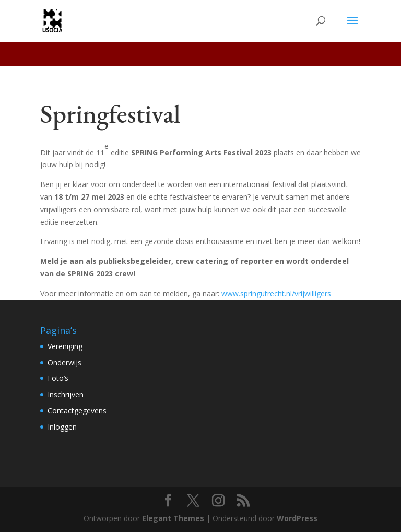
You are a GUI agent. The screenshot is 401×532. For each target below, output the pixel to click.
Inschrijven (66, 394)
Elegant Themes (173, 518)
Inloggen (62, 427)
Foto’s (58, 378)
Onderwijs (64, 362)
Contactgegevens (77, 410)
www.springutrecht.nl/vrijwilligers (276, 293)
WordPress (297, 518)
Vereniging (65, 346)
